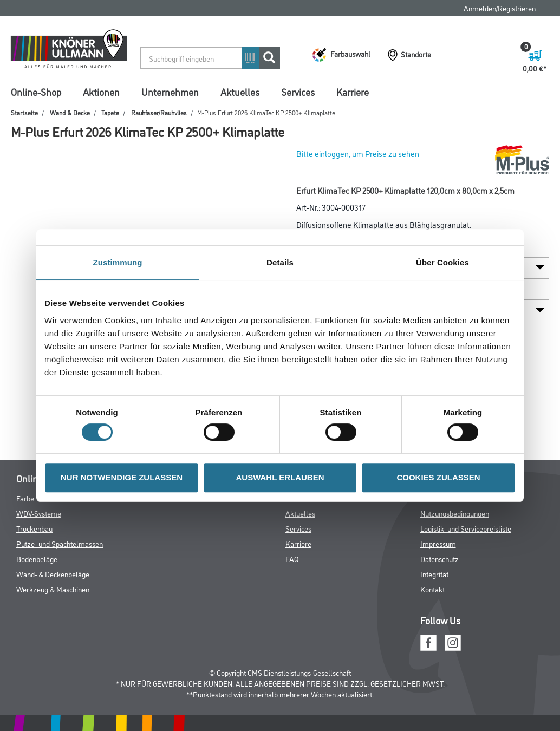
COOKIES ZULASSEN (438, 477)
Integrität (434, 574)
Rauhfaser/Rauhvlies (159, 112)
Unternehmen (170, 92)
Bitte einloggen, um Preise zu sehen (358, 154)
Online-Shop (36, 92)
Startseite (24, 112)
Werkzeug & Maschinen (53, 589)
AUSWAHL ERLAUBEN (280, 477)
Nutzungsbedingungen (455, 513)
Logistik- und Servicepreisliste (466, 528)
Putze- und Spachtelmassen (60, 543)
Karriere (353, 92)
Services (298, 92)
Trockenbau (34, 528)
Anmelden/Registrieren (500, 8)
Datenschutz (439, 559)
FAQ (292, 559)
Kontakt (432, 589)
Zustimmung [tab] (118, 262)
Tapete (110, 112)
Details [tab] (280, 262)
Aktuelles (240, 92)
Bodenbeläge (37, 559)
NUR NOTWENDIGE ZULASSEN (122, 477)
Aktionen (101, 92)
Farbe (25, 498)
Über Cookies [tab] (442, 262)
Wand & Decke (70, 112)
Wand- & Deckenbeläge (53, 574)
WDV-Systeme (39, 513)
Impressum (438, 543)
